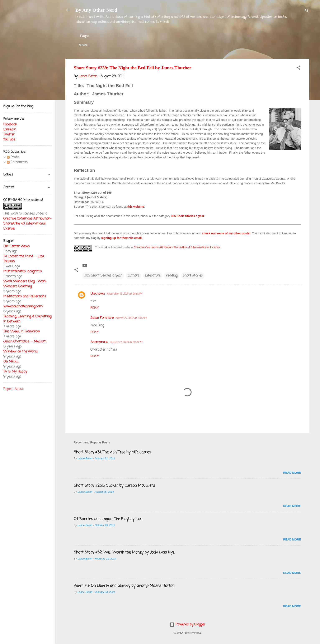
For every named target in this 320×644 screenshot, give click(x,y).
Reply (95, 308)
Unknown (98, 294)
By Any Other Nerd (96, 10)
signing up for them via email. (122, 238)
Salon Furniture (102, 318)
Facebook (10, 125)
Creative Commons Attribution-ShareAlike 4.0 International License (177, 247)
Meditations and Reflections (25, 297)
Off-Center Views (17, 246)
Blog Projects (195, 45)
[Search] (307, 11)
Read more (292, 473)
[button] (298, 68)
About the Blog (109, 45)
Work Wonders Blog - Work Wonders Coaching (25, 284)
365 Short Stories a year (188, 216)
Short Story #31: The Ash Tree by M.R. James (112, 452)
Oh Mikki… (11, 362)
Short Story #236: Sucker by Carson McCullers (114, 486)
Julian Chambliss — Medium (25, 342)
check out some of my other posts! (226, 233)
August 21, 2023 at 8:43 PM (126, 342)
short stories (193, 276)
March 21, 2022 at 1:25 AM (131, 318)
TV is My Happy (15, 372)
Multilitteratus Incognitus (23, 271)
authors (133, 276)
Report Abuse (13, 389)
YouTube (9, 140)
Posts (13, 157)
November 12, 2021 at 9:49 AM (124, 294)
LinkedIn (10, 130)
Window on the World (20, 352)
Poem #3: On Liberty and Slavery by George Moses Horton (124, 586)
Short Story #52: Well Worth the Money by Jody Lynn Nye (124, 552)
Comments (17, 162)
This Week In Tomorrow (22, 332)
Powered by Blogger (187, 625)
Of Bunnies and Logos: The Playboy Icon (108, 519)
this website (136, 207)
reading (172, 276)
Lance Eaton (142, 45)
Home (83, 45)
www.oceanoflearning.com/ (23, 307)
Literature (153, 276)
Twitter (168, 45)
